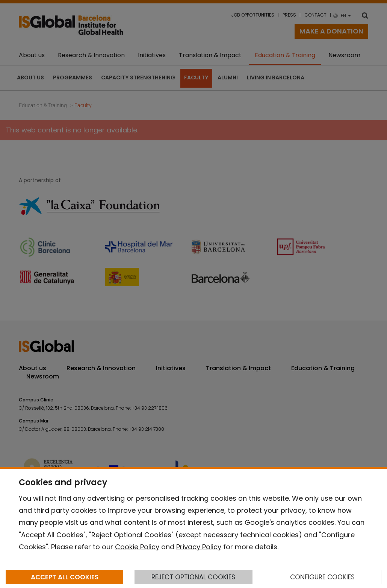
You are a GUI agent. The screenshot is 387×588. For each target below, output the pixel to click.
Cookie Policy (137, 547)
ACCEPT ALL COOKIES (65, 577)
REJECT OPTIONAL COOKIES (193, 577)
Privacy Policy (199, 547)
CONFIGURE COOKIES (322, 577)
